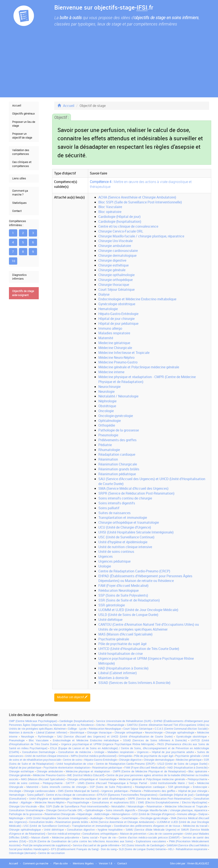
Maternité (106, 338)
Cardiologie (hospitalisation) (120, 221)
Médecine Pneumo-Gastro (118, 362)
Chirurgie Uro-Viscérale (115, 241)
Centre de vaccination (51, 853)
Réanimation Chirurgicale (118, 464)
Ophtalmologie (110, 421)
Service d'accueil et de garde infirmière (96, 845)
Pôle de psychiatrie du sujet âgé (122, 644)
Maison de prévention (133, 834)
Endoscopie (200, 787)
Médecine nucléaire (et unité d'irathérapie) (99, 799)
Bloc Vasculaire (110, 207)
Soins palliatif (109, 508)
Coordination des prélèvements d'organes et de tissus (147, 826)
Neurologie (106, 391)
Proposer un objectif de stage (22, 136)
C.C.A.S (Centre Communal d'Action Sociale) (181, 729)
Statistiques (19, 203)
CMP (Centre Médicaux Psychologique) (33, 721)
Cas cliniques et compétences (22, 164)
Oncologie (106, 411)
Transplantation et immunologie (123, 518)
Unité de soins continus (116, 552)
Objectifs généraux (23, 114)
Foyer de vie (108, 837)
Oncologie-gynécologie (116, 416)
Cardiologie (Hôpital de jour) (119, 217)
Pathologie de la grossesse (119, 430)
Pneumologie (108, 435)
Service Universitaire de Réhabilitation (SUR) (124, 721)
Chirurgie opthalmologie (116, 275)
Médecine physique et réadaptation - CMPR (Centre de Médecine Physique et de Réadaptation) (126, 771)
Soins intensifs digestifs (117, 503)
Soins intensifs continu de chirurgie (125, 498)
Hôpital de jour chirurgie (116, 319)
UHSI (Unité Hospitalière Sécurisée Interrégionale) (136, 532)
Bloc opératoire (110, 212)
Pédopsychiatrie (197, 779)
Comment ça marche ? (20, 193)
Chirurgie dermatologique (117, 255)
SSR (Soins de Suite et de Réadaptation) (129, 600)
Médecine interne (111, 372)
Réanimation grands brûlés (119, 469)
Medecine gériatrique (114, 343)
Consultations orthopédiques (100, 834)
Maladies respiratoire (114, 333)
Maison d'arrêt (40, 837)
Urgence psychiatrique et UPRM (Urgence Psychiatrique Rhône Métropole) (108, 744)
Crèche (100, 725)
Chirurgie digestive (112, 260)
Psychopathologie (78, 802)
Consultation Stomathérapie (26, 810)
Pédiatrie (105, 445)
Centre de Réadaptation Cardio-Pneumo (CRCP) (134, 571)
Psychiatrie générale (114, 639)
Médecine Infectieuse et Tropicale (124, 353)
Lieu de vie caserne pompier (166, 834)
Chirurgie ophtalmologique (25, 830)
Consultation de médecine (75, 752)
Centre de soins (72, 760)
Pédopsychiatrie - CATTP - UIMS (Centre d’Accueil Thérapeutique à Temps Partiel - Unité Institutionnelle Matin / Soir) (118, 783)
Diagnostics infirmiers (19, 277)
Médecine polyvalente (66, 837)
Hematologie (108, 309)
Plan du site (61, 863)
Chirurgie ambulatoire (115, 246)
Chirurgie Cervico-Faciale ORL (121, 231)
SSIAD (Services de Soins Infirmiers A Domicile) (134, 683)
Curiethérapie (130, 818)
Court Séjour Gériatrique (116, 289)
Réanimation (108, 459)
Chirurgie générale (112, 270)
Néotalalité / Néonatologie (118, 396)
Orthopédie (107, 425)
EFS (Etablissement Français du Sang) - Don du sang (84, 849)
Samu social (90, 837)
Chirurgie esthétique (113, 265)
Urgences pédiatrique (114, 561)
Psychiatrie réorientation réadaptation (67, 767)
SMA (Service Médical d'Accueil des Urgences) (133, 488)
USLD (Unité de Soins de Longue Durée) (128, 615)
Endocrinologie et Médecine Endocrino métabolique (137, 299)
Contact (17, 211)
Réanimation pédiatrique (117, 474)
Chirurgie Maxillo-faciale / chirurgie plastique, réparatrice (141, 236)
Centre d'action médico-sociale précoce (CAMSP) (149, 837)
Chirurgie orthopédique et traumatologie (129, 522)
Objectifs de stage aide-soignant (23, 293)
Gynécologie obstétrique (117, 304)
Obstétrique (107, 406)
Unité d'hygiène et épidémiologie (123, 542)
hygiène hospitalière (110, 830)
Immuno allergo (110, 328)
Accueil (17, 106)
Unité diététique (110, 620)
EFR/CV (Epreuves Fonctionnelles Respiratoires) (127, 795)
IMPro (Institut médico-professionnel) (93, 756)
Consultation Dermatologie (39, 752)
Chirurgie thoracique (114, 285)
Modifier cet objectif (72, 697)
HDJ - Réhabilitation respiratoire (188, 849)
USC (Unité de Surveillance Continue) (126, 537)
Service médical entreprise (64, 834)
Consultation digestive (81, 830)
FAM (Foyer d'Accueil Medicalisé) (123, 586)
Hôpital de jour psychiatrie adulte (173, 752)
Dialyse (104, 294)
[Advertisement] (109, 65)
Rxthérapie (112, 818)
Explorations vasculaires (151, 841)
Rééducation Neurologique (118, 590)
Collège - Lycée (77, 729)
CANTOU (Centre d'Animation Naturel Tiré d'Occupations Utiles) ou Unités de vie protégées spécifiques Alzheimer (149, 627)
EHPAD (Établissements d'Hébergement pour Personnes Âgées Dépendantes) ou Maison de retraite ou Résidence (145, 578)
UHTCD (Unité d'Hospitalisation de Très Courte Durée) (139, 649)
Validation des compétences (21, 152)
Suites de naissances (114, 513)
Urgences (105, 556)
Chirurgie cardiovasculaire (118, 251)
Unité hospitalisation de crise (120, 654)
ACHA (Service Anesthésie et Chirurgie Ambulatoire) (137, 197)
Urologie (105, 566)
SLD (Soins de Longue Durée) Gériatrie (142, 849)
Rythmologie (46, 736)
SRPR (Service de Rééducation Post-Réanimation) (136, 493)
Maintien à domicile (113, 678)
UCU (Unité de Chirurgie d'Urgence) (125, 527)
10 (13, 261)
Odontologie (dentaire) (22, 853)
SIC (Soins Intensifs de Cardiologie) (143, 845)
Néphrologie (107, 401)
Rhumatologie (109, 450)
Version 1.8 (105, 863)
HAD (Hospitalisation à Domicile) (123, 668)
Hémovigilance (121, 814)
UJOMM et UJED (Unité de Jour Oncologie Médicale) (138, 610)
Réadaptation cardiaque (117, 454)
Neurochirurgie (109, 387)
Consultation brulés (41, 822)
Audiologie (97, 818)
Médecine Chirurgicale (115, 348)
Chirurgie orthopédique (115, 280)
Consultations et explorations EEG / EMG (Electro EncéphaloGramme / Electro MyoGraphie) (150, 802)
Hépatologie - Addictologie (93, 814)
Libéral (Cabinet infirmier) (118, 673)
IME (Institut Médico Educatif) (86, 775)
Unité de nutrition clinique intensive (125, 547)
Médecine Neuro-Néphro (116, 357)
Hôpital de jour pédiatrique (118, 323)
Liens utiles (19, 178)
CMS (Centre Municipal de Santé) (78, 791)
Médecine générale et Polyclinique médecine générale (139, 367)
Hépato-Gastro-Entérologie (118, 314)
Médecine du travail (195, 826)
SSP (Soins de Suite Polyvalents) (123, 595)
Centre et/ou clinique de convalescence (128, 226)
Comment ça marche (36, 863)
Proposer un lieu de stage (24, 124)
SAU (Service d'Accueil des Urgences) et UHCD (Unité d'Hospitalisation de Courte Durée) (115, 736)
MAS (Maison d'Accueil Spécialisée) (125, 634)
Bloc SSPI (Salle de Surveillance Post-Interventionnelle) (140, 202)
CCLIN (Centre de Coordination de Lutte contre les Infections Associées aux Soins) (81, 841)
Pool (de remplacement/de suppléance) (47, 845)
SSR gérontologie (112, 605)
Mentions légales (83, 863)
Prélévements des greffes (117, 440)
